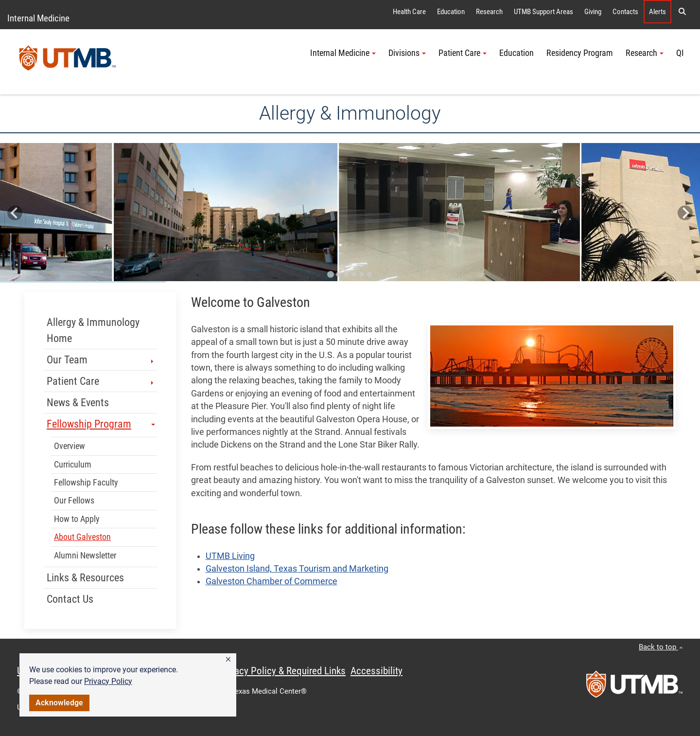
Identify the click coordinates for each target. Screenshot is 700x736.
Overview (70, 446)
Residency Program (580, 53)
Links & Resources (85, 578)
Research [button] (645, 53)
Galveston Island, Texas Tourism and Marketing (297, 569)
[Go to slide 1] (331, 274)
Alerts (657, 12)
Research (489, 12)
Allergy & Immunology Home (93, 330)
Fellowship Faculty (86, 483)
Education (451, 12)
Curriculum (73, 465)
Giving (593, 12)
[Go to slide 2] (338, 274)
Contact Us (70, 599)
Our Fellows (74, 501)
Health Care (409, 12)
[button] (228, 660)
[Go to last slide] (15, 213)
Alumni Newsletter (85, 556)
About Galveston (82, 537)
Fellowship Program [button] (101, 424)
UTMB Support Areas (543, 12)
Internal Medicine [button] (343, 53)
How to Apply (77, 519)
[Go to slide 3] (346, 274)
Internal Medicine (38, 18)
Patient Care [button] (463, 53)
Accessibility (376, 671)
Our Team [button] (101, 360)
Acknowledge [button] (59, 703)
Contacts (625, 12)
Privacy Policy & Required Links (282, 671)
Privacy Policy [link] (108, 681)
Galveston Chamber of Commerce (271, 581)
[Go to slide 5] (362, 274)
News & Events (78, 403)
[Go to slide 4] (354, 274)
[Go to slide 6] (369, 274)
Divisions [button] (407, 53)
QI (680, 53)
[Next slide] (685, 213)
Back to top (661, 647)
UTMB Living (230, 556)
